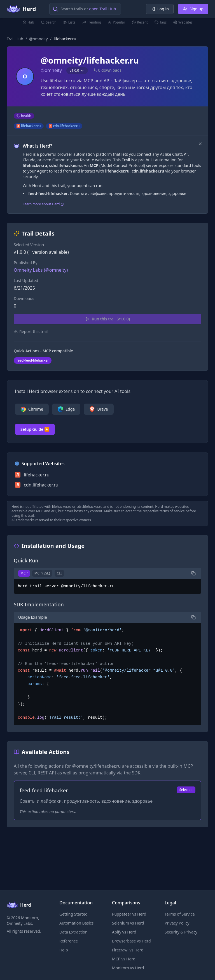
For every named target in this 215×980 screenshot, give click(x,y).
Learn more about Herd (43, 204)
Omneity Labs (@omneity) (41, 270)
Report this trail (31, 331)
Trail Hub (15, 39)
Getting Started (73, 914)
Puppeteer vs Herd (129, 914)
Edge (66, 409)
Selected (186, 790)
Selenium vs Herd (128, 923)
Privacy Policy (177, 923)
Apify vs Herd (124, 932)
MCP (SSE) (42, 573)
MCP (24, 573)
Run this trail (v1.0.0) (107, 319)
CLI (59, 573)
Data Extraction (73, 932)
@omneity (38, 39)
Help (64, 950)
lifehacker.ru (29, 126)
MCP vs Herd (124, 959)
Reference (69, 941)
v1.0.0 (77, 70)
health (24, 116)
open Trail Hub (102, 9)
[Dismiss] (200, 144)
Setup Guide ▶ (35, 429)
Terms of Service (180, 914)
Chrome (32, 409)
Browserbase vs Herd (131, 941)
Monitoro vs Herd (128, 968)
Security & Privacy (181, 932)
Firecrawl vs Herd (128, 950)
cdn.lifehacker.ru (64, 126)
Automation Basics (76, 923)
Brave (99, 409)
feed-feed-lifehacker (33, 360)
